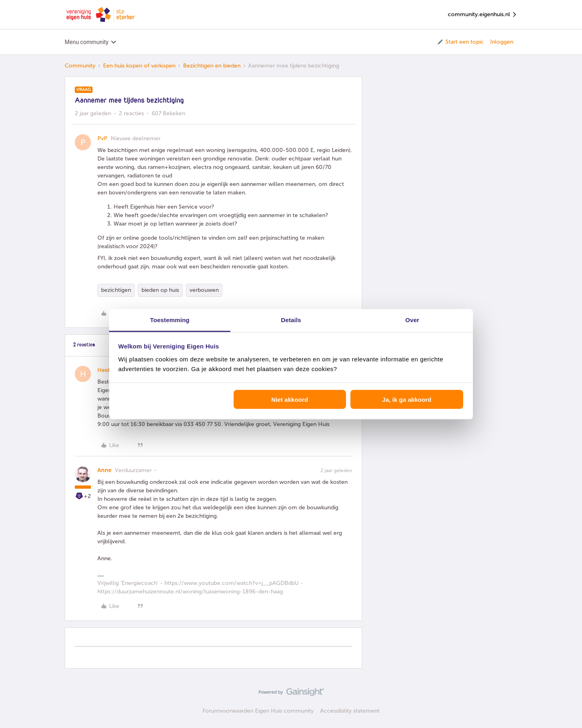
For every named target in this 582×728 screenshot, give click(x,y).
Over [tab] (412, 320)
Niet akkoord (290, 400)
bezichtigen (116, 290)
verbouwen (204, 290)
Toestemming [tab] (170, 320)
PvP (102, 138)
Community (80, 66)
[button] (460, 42)
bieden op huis (160, 290)
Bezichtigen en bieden (212, 66)
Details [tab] (291, 320)
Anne (104, 470)
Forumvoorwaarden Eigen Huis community (258, 711)
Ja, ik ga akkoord (407, 400)
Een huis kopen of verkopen (139, 66)
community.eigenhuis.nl (483, 15)
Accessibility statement (350, 711)
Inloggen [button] (502, 42)
